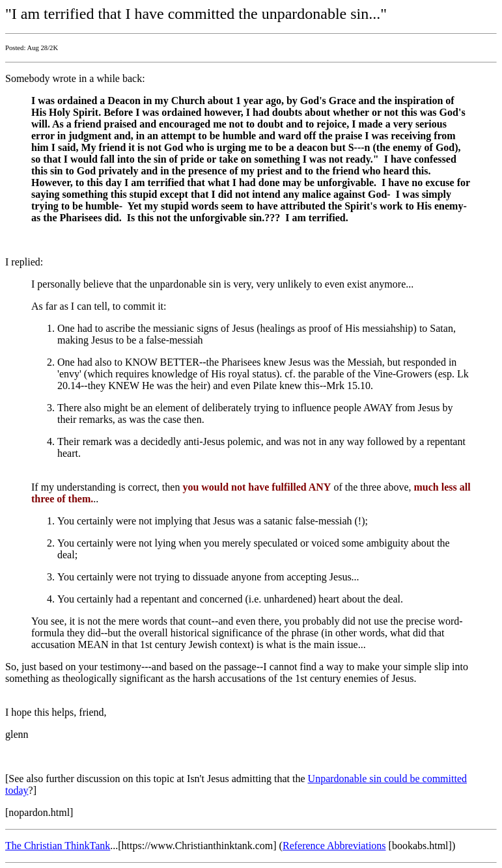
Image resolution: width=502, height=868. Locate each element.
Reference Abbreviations (334, 846)
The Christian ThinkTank (58, 846)
